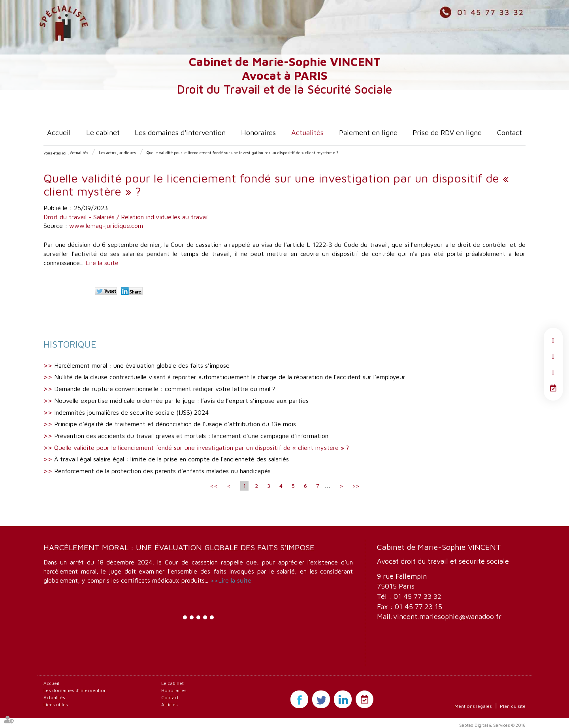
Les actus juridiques (117, 152)
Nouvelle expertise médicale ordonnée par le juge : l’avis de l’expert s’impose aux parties (181, 401)
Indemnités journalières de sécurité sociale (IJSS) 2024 (131, 412)
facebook (553, 340)
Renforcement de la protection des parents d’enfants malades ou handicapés (162, 471)
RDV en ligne (553, 388)
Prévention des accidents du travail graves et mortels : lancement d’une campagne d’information (191, 436)
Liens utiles (56, 704)
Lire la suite (102, 263)
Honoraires (258, 133)
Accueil (59, 133)
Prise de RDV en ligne (447, 133)
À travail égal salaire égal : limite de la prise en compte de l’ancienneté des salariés (171, 459)
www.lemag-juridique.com (106, 226)
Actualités (307, 133)
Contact (510, 133)
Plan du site (513, 706)
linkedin (553, 372)
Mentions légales (473, 706)
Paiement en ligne (368, 133)
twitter (553, 356)
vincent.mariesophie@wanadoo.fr (447, 616)
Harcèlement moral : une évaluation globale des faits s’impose (142, 365)
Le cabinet (103, 133)
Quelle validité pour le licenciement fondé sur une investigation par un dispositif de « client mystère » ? (242, 152)
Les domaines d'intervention (180, 133)
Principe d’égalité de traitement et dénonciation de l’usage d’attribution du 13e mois (175, 424)
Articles (170, 704)
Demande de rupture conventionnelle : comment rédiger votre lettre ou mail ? (165, 389)
